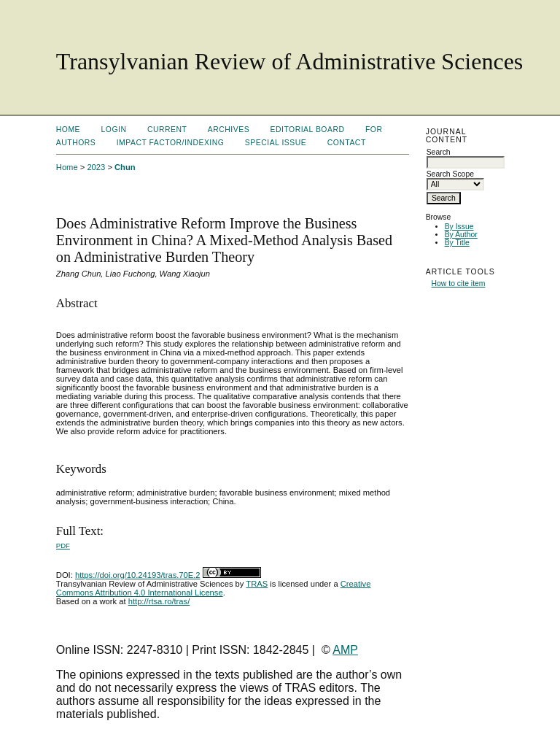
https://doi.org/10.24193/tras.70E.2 (138, 575)
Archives (229, 130)
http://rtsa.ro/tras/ (159, 601)
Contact (347, 143)
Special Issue (276, 143)
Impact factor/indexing (171, 143)
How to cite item (459, 283)
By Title (457, 243)
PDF (63, 545)
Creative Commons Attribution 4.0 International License (214, 588)
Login (114, 130)
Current (167, 130)
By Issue (459, 227)
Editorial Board (308, 130)
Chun (125, 167)
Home (68, 130)
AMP (345, 650)
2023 (96, 167)
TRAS (257, 584)
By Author (461, 235)
